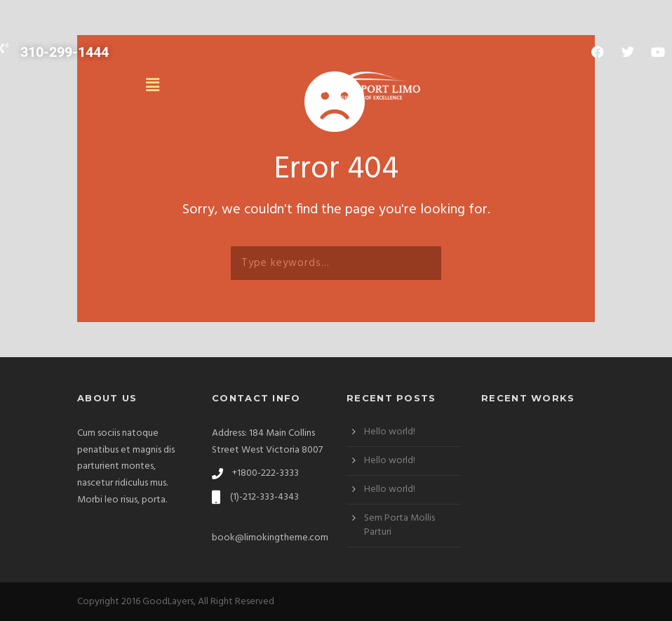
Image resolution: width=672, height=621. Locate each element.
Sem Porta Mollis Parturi (399, 525)
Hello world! (390, 432)
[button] (154, 86)
